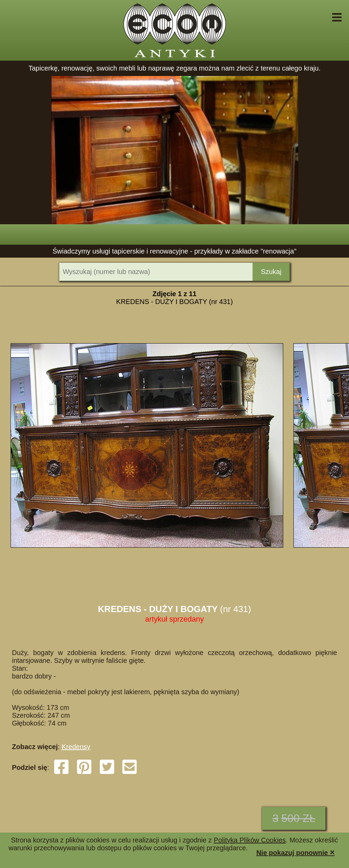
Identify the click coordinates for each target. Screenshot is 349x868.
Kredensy (76, 747)
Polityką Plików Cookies (250, 840)
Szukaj (271, 272)
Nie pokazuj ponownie (295, 852)
